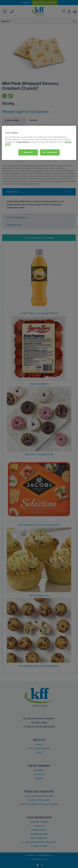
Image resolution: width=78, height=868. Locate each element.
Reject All (28, 152)
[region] (39, 143)
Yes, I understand (50, 152)
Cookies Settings (23, 142)
